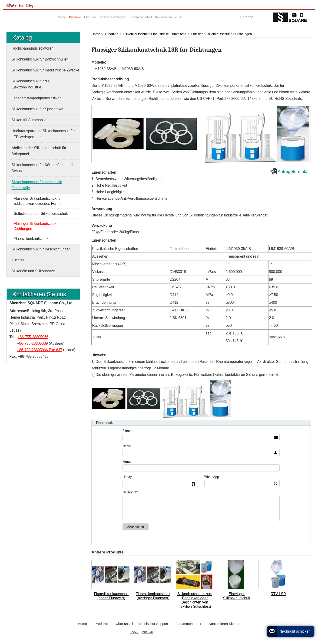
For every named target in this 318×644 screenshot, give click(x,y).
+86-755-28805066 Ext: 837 (40, 350)
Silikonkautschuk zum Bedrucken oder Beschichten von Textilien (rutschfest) (195, 600)
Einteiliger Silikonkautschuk (237, 596)
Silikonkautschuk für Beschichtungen (41, 249)
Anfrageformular (293, 171)
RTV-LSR (278, 594)
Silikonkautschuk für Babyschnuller (40, 59)
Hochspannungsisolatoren (33, 48)
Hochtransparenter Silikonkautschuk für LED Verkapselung (43, 134)
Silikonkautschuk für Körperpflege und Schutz (42, 168)
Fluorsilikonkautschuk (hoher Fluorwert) (111, 596)
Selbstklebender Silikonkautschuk (41, 214)
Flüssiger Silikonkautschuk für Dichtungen (222, 34)
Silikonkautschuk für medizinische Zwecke (45, 70)
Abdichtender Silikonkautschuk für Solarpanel (39, 151)
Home (96, 34)
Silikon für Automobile (29, 120)
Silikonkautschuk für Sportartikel (37, 109)
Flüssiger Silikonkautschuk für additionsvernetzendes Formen (39, 201)
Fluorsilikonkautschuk (31, 239)
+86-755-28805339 (33, 343)
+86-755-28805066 (33, 337)
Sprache (247, 17)
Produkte (112, 34)
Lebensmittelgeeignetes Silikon (37, 98)
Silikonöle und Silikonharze (33, 271)
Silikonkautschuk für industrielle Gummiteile (155, 34)
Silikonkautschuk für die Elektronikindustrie (31, 84)
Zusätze (18, 260)
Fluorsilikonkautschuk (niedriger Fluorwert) (153, 596)
